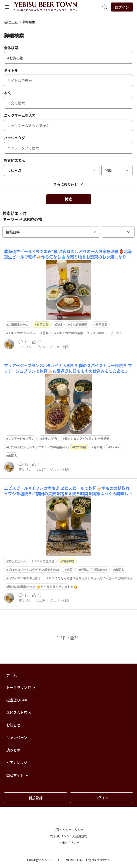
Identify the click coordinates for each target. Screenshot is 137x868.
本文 (8, 93)
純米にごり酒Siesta (94, 570)
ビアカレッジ (17, 762)
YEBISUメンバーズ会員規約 (69, 836)
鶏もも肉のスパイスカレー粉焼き (87, 439)
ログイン (122, 7)
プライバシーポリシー (69, 830)
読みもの (13, 750)
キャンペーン (17, 737)
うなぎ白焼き (79, 325)
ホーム (11, 22)
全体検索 (11, 48)
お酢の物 (43, 325)
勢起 (46, 333)
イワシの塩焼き (44, 561)
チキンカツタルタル (22, 333)
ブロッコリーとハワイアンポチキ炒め (34, 570)
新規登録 (36, 798)
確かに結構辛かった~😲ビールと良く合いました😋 (43, 587)
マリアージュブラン (21, 439)
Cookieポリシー (68, 843)
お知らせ (13, 725)
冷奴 (59, 325)
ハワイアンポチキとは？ (25, 578)
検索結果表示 (15, 160)
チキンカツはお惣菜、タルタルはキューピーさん (89, 333)
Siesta (114, 447)
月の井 (98, 447)
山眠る (13, 456)
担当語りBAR (17, 700)
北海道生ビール (19, 325)
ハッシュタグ (15, 138)
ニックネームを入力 (20, 115)
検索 (69, 199)
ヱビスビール (17, 561)
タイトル (11, 70)
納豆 (70, 570)
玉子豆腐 (101, 325)
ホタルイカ (50, 439)
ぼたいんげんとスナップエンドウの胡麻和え (38, 447)
